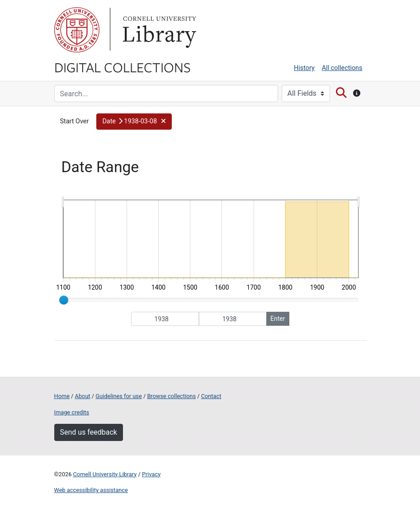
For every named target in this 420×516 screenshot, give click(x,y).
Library (158, 30)
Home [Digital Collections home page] (62, 396)
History (304, 68)
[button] (134, 122)
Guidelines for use (118, 396)
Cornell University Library (105, 474)
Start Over (75, 121)
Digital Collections (123, 67)
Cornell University (77, 30)
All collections (342, 68)
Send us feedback (89, 432)
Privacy (151, 474)
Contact (211, 396)
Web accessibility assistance (91, 490)
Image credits (72, 412)
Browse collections (171, 396)
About (83, 396)
